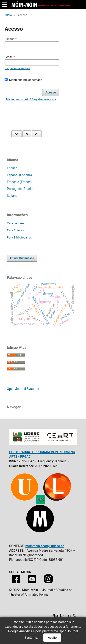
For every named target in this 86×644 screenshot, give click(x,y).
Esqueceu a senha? (17, 68)
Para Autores (15, 230)
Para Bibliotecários (19, 237)
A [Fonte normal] (27, 134)
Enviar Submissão (22, 258)
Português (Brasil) (20, 189)
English (12, 168)
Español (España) (19, 175)
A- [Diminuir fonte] (37, 134)
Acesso (51, 92)
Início (8, 15)
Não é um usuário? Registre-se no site (31, 99)
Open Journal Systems (23, 389)
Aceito (52, 638)
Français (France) (19, 182)
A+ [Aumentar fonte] (17, 134)
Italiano (12, 196)
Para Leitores (16, 223)
